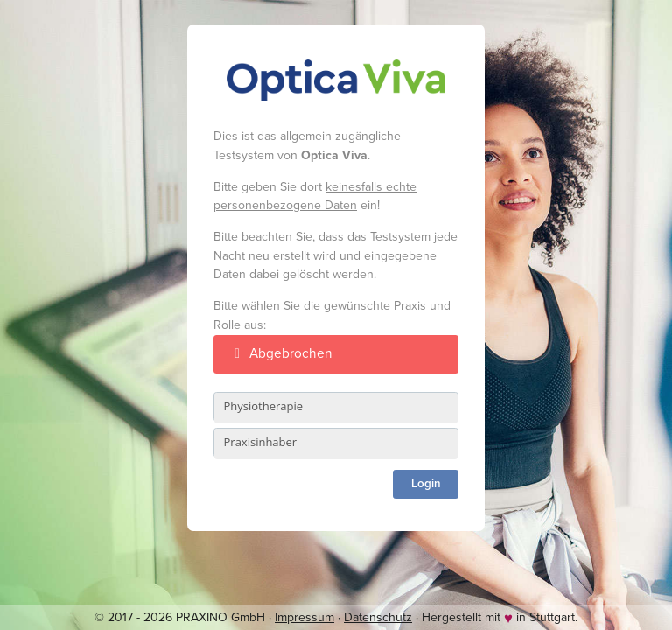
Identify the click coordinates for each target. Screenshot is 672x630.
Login (426, 484)
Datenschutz (378, 617)
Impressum (304, 617)
